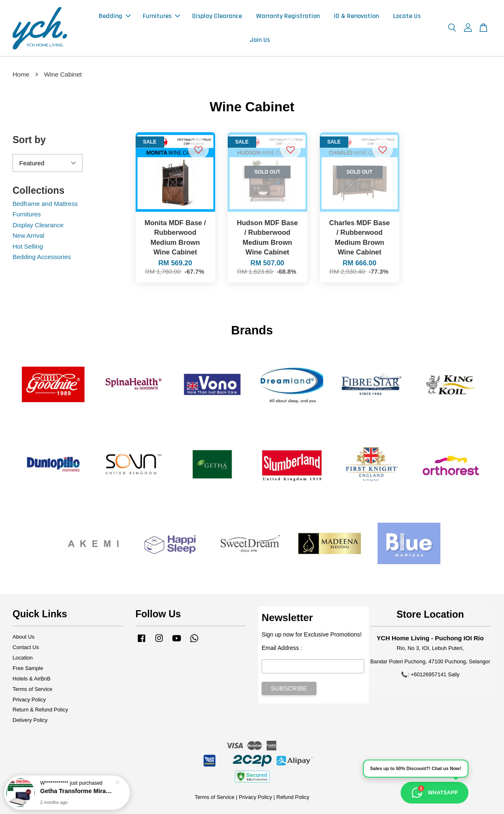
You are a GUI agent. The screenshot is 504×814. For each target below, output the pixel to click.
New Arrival (28, 235)
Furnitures (161, 16)
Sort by (29, 140)
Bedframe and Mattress (45, 204)
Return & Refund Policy (40, 710)
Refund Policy (293, 797)
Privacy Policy (29, 700)
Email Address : (282, 648)
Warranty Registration (288, 16)
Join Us (260, 40)
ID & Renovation (356, 16)
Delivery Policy (30, 720)
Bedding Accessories (42, 257)
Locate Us (407, 16)
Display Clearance (217, 16)
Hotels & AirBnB (32, 679)
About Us (23, 637)
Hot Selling (28, 246)
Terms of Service (32, 689)
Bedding (115, 16)
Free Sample (28, 668)
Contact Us (26, 647)
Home (21, 74)
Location (23, 658)
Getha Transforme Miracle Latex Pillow (77, 792)
